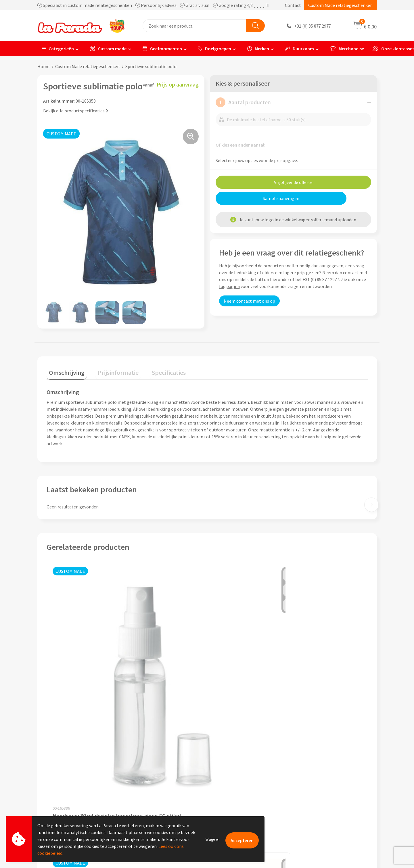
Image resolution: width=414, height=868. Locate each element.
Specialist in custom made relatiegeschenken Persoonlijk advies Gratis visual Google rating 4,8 (153, 5)
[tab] (64, 371)
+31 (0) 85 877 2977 (313, 26)
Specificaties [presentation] (157, 370)
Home (43, 66)
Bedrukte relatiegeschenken (326, 779)
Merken (258, 49)
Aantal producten (243, 102)
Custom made (108, 49)
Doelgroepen (215, 49)
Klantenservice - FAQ (235, 753)
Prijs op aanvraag (74, 691)
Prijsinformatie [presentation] (111, 370)
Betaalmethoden (231, 796)
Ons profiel (141, 753)
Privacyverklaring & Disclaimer (160, 788)
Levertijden (225, 779)
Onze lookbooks (314, 788)
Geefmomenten (162, 49)
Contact (293, 5)
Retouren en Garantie (235, 788)
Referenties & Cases (149, 761)
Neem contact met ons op (249, 301)
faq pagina (229, 286)
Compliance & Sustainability (158, 770)
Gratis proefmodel (232, 761)
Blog (303, 796)
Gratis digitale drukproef (238, 770)
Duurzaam (300, 49)
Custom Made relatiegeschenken (340, 5)
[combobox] (194, 26)
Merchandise (347, 49)
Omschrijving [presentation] (64, 370)
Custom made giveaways (322, 753)
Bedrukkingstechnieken (321, 770)
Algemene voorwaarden (153, 779)
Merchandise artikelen (320, 761)
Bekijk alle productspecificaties (76, 111)
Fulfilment (225, 805)
